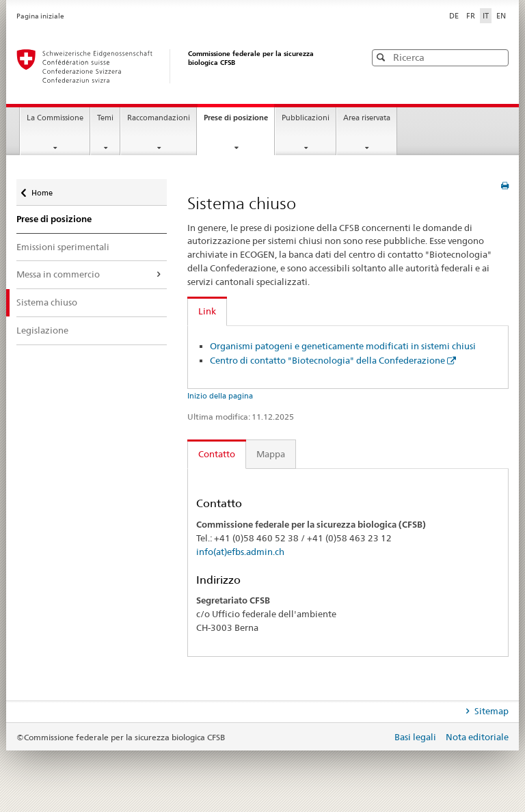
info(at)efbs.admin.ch (240, 552)
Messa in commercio (58, 274)
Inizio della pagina (220, 396)
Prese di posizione (239, 122)
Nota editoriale (477, 737)
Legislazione (42, 330)
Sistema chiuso (47, 302)
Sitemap (490, 711)
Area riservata (367, 118)
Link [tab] (207, 311)
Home (44, 188)
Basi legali (416, 737)
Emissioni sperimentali (63, 247)
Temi (105, 118)
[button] (497, 57)
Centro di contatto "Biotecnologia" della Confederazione (327, 360)
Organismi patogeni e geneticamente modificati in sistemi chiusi (343, 346)
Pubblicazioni (306, 118)
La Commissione (55, 118)
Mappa (271, 454)
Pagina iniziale (40, 16)
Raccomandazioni (159, 118)
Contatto (217, 454)
